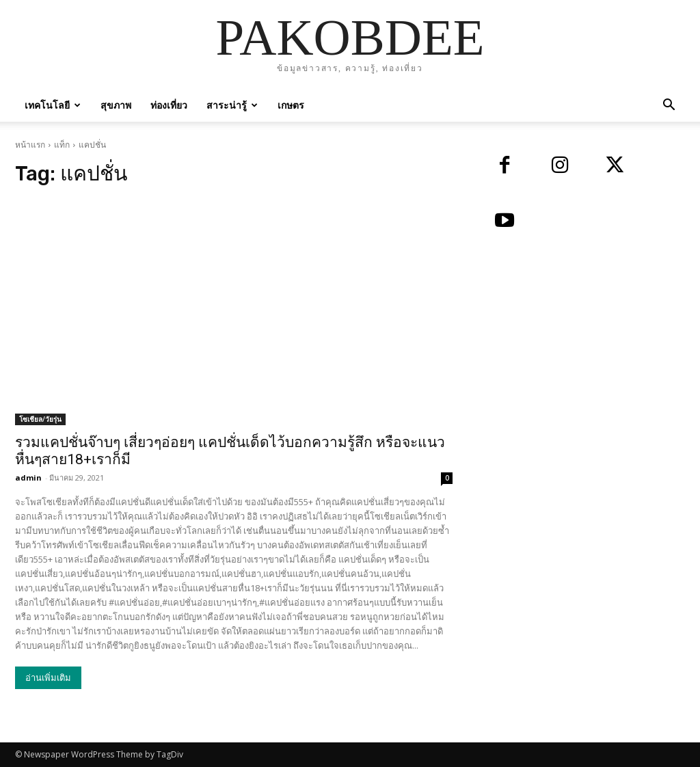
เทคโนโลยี (53, 105)
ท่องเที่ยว (169, 105)
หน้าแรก (30, 145)
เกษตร (291, 105)
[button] (669, 106)
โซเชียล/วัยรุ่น (40, 419)
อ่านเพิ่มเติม (48, 678)
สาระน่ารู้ (232, 105)
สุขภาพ (116, 105)
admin (28, 477)
